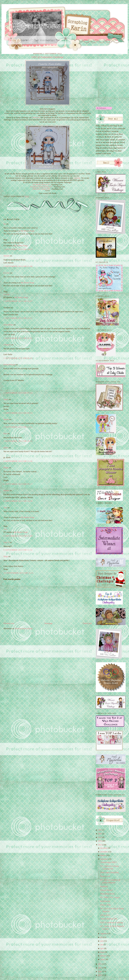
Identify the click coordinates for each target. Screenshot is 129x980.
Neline (6, 400)
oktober (103, 855)
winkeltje (77, 178)
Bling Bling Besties (108, 894)
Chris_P (6, 542)
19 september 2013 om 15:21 (19, 573)
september (104, 859)
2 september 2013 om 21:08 (18, 266)
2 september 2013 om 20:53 (18, 249)
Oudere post (87, 623)
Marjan (6, 419)
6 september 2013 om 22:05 (18, 536)
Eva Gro (7, 273)
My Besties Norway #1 (41, 185)
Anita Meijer (8, 325)
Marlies (6, 491)
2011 (100, 968)
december (104, 848)
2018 (100, 834)
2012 (100, 964)
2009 (100, 975)
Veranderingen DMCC (109, 862)
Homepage (48, 623)
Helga (6, 556)
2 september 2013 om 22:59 (18, 338)
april (102, 948)
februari (103, 956)
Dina (5, 434)
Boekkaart (104, 886)
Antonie (7, 256)
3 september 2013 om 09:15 (18, 413)
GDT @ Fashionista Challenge (48, 57)
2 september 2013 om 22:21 (18, 318)
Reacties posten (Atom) (24, 629)
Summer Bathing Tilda (109, 919)
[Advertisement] (109, 66)
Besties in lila (105, 876)
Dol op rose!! (105, 915)
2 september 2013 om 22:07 (18, 301)
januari (103, 959)
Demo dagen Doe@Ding (110, 872)
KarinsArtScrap (9, 365)
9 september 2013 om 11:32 (18, 550)
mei (102, 945)
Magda (6, 468)
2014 (100, 841)
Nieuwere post (9, 623)
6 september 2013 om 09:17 (18, 484)
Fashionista (36, 118)
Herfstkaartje (105, 901)
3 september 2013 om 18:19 (18, 441)
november (104, 852)
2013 (100, 845)
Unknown (7, 345)
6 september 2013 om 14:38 (18, 501)
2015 (100, 837)
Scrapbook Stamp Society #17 (41, 187)
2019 (100, 830)
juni (102, 941)
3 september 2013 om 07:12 (18, 393)
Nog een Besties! (107, 890)
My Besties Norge (28, 231)
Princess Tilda (106, 905)
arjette (6, 448)
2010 (100, 972)
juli (101, 937)
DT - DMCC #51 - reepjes (110, 897)
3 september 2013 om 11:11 (18, 427)
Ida (5, 224)
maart (102, 952)
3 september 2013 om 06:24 (18, 358)
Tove (5, 508)
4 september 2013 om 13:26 (18, 461)
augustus (103, 934)
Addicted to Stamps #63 (41, 189)
